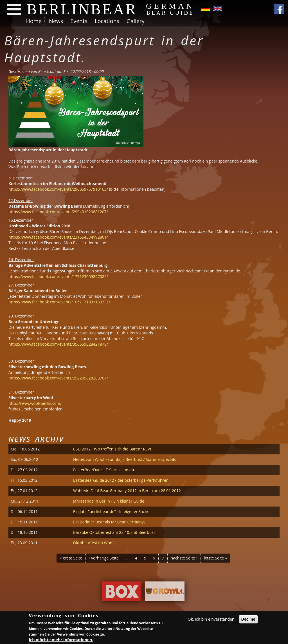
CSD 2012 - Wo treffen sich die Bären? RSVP (113, 449)
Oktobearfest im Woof (93, 543)
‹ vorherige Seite (104, 558)
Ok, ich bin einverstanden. (212, 620)
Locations (107, 21)
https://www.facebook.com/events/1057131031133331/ (59, 302)
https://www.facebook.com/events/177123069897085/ (58, 277)
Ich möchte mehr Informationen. (61, 640)
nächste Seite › (184, 558)
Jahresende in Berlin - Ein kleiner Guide (109, 501)
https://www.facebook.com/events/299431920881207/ (58, 212)
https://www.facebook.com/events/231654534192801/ (58, 237)
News (56, 21)
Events (79, 21)
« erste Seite (71, 558)
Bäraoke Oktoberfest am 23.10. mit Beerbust (114, 532)
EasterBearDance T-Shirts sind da (103, 470)
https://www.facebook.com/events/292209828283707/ (58, 378)
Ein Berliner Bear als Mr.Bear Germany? (109, 522)
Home (34, 21)
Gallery (136, 21)
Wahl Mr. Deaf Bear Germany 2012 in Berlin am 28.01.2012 (127, 491)
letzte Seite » (215, 558)
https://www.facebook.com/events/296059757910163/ (58, 189)
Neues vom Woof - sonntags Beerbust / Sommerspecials (124, 459)
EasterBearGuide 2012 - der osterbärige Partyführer (121, 480)
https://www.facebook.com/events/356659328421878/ (58, 344)
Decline (248, 620)
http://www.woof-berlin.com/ (35, 403)
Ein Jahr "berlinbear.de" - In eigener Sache (111, 511)
